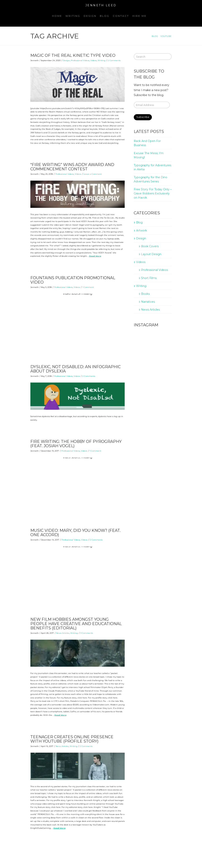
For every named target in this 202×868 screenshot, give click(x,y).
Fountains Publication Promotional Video (73, 280)
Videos (94, 60)
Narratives (147, 302)
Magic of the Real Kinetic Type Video (73, 55)
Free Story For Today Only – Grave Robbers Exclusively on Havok (153, 193)
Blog (138, 222)
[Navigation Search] (150, 19)
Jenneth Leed (101, 5)
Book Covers (149, 246)
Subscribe (143, 117)
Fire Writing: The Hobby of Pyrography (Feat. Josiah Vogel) (76, 444)
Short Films (148, 278)
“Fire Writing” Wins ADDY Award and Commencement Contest (72, 167)
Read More (95, 256)
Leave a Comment (93, 174)
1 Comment (88, 287)
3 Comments (87, 633)
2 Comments (114, 60)
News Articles (63, 633)
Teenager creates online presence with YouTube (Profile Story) (72, 739)
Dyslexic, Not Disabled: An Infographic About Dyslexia (76, 369)
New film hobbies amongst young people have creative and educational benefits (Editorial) (76, 624)
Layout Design (150, 254)
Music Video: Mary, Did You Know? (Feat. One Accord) (75, 533)
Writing (101, 60)
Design (66, 60)
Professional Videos (80, 60)
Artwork (140, 231)
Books (144, 294)
